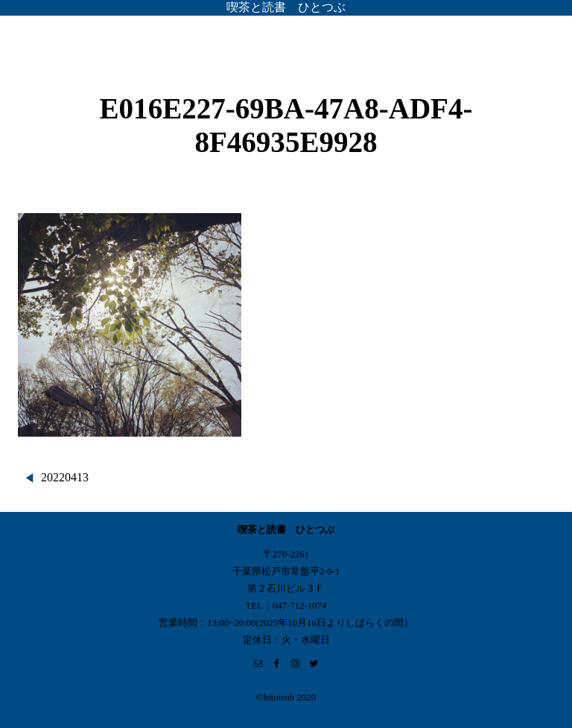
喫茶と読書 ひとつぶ (286, 7)
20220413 (65, 477)
